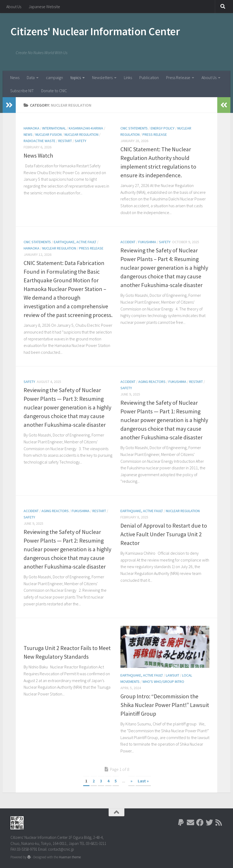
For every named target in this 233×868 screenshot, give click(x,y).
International (54, 128)
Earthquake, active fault (75, 242)
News (15, 77)
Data (31, 77)
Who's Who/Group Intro (163, 682)
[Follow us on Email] (190, 823)
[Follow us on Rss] (219, 823)
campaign (54, 77)
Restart (65, 141)
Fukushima (147, 242)
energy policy (163, 128)
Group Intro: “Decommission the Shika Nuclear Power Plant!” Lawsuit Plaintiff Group (165, 705)
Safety (81, 141)
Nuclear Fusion (49, 134)
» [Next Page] (131, 781)
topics (76, 77)
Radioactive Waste (39, 141)
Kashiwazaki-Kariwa (86, 128)
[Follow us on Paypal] (181, 823)
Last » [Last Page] (143, 781)
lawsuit (173, 675)
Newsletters (102, 77)
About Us (14, 7)
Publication (149, 77)
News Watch (38, 155)
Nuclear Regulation (81, 134)
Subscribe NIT (22, 91)
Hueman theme (70, 857)
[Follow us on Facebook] (200, 823)
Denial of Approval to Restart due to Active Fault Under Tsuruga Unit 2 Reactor (164, 534)
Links (128, 77)
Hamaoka (31, 128)
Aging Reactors (152, 382)
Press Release (178, 77)
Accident (128, 242)
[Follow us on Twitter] (209, 823)
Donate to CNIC (54, 91)
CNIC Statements (134, 128)
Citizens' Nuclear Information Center (95, 31)
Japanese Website (44, 7)
